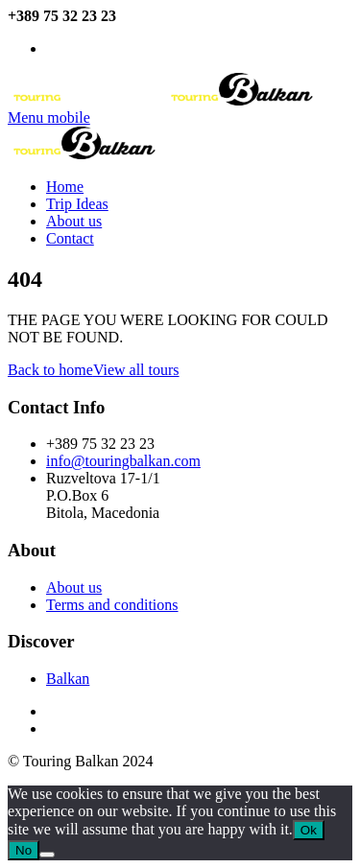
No (24, 850)
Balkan (68, 679)
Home (65, 187)
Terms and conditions (112, 605)
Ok (309, 830)
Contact (70, 238)
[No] (47, 855)
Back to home (50, 370)
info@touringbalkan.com (108, 50)
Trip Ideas (77, 204)
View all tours (136, 370)
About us (74, 221)
